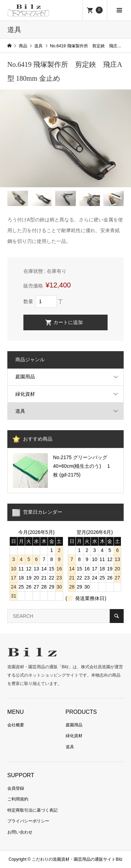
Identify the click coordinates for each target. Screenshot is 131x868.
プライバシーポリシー (28, 821)
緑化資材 (25, 394)
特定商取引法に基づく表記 (32, 810)
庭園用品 (25, 377)
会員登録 (16, 788)
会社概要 (16, 725)
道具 (20, 411)
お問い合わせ (20, 832)
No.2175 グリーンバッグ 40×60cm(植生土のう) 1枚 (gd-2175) (82, 466)
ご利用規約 (18, 799)
